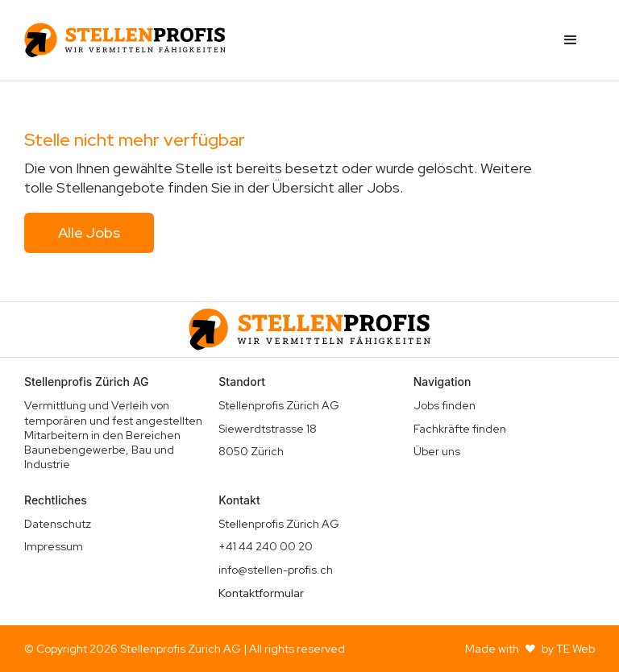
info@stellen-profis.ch (276, 570)
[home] (125, 40)
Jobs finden (445, 405)
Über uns (437, 451)
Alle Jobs (89, 232)
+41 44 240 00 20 (266, 546)
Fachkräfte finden (460, 429)
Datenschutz (58, 524)
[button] (571, 40)
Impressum (54, 546)
